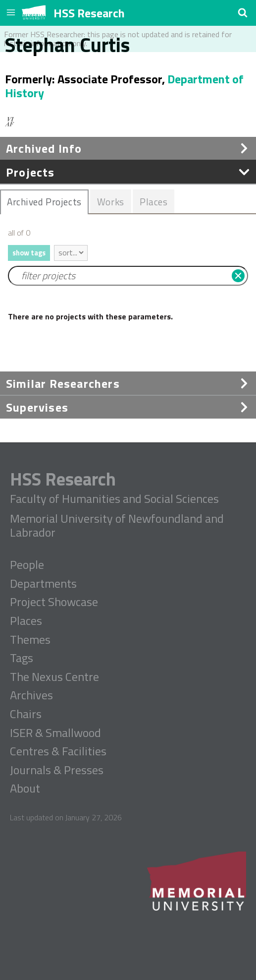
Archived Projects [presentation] (44, 202)
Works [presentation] (111, 202)
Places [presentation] (154, 202)
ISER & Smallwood (55, 733)
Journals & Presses (57, 770)
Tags (22, 658)
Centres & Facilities (58, 751)
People (27, 565)
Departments (43, 584)
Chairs (26, 714)
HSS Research (89, 13)
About (25, 789)
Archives (31, 695)
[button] (243, 12)
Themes (30, 640)
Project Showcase (54, 602)
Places (26, 621)
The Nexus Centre (54, 677)
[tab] (44, 202)
